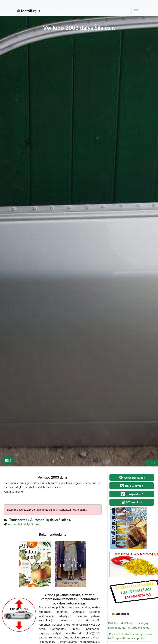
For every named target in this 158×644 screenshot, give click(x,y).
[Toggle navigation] (136, 11)
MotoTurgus (28, 11)
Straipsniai (122, 614)
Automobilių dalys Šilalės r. (25, 524)
